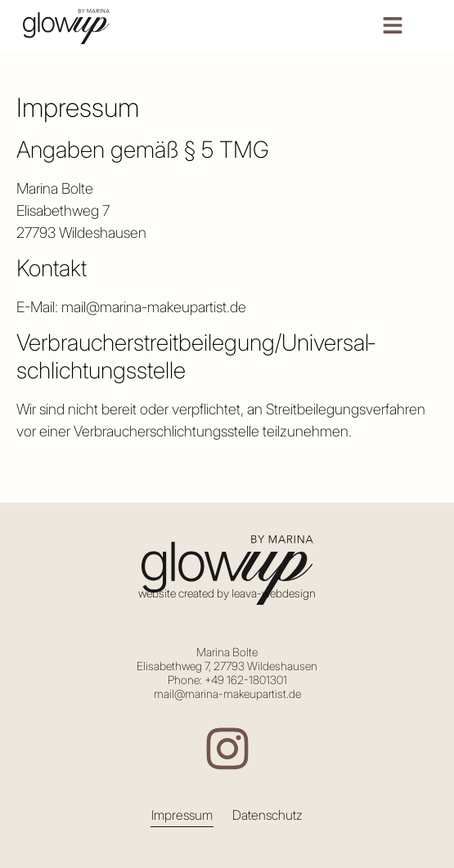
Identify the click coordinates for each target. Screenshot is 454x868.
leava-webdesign (274, 593)
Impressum (182, 815)
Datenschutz (267, 815)
